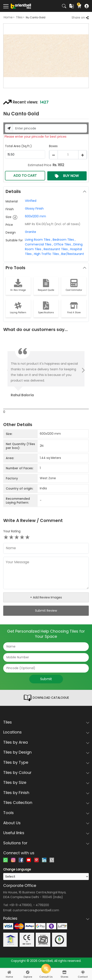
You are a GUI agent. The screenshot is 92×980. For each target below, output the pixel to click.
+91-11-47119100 (20, 905)
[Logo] (21, 6)
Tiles (19, 17)
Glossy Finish (34, 208)
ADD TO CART (25, 176)
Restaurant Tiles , (56, 249)
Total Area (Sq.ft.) (18, 146)
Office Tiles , (63, 244)
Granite (31, 232)
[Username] (50, 128)
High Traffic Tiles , (47, 254)
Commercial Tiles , (39, 244)
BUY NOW (67, 176)
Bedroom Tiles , (64, 240)
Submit (46, 679)
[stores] (64, 972)
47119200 (42, 905)
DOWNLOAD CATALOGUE (46, 698)
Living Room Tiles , (38, 240)
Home (8, 17)
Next (82, 370)
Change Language (17, 869)
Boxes (53, 146)
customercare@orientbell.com (36, 910)
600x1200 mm (35, 216)
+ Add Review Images (46, 597)
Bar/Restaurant (72, 254)
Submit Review (46, 611)
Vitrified (31, 201)
